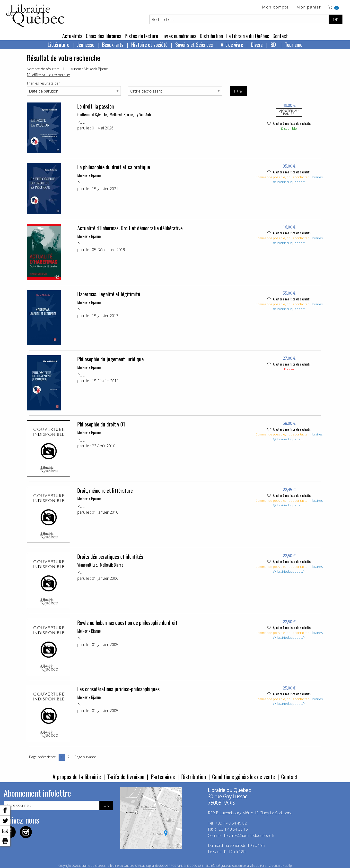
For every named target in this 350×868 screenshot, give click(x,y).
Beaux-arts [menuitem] (113, 44)
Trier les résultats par (43, 83)
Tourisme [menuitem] (294, 44)
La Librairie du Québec (248, 36)
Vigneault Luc (87, 565)
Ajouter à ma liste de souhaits (289, 123)
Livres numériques (179, 36)
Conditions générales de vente (244, 776)
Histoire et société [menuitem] (149, 44)
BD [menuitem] (274, 44)
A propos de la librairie (77, 776)
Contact (280, 36)
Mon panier (309, 7)
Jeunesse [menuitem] (86, 44)
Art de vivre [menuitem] (232, 44)
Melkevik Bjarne (121, 115)
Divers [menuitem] (257, 44)
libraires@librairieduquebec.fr (298, 179)
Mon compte (276, 7)
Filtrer (239, 91)
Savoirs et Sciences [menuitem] (194, 44)
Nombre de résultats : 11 (46, 69)
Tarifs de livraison (126, 776)
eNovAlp (286, 866)
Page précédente (43, 757)
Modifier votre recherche (48, 75)
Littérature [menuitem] (58, 44)
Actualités (72, 36)
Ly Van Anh (143, 115)
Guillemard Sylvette (92, 115)
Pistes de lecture (141, 36)
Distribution (211, 36)
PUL (81, 122)
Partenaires (163, 776)
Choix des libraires (104, 36)
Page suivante (85, 757)
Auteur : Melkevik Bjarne (89, 69)
